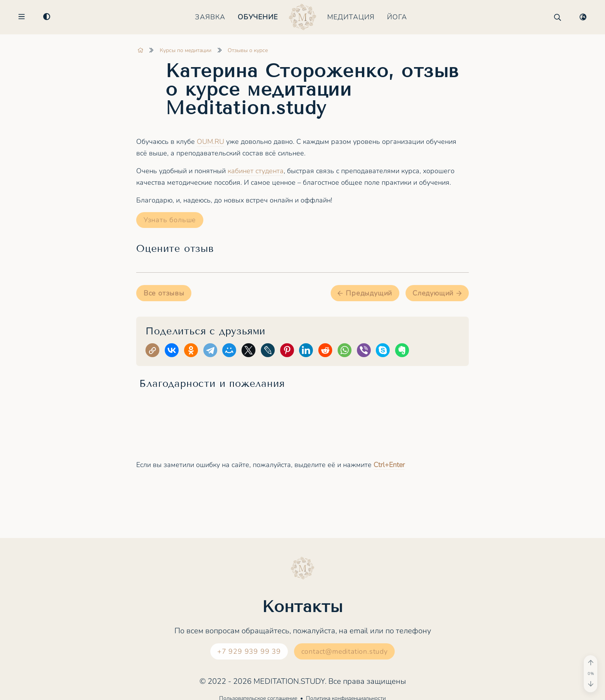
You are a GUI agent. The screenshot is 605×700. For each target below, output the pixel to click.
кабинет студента (256, 171)
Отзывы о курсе (248, 50)
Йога (397, 17)
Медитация (351, 17)
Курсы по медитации (186, 50)
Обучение (258, 17)
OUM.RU (210, 142)
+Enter (389, 465)
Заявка (210, 17)
